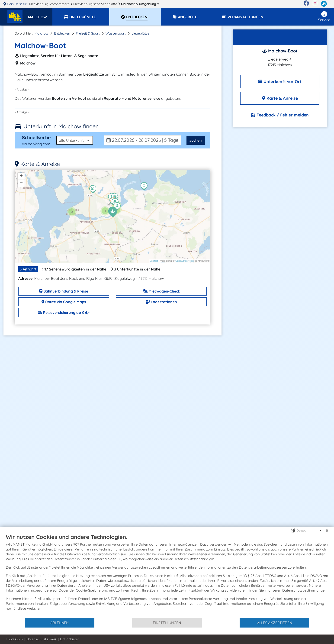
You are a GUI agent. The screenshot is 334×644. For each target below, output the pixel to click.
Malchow (140, 4)
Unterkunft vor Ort (280, 82)
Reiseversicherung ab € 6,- (64, 312)
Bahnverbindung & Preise (64, 291)
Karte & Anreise (280, 98)
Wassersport (116, 33)
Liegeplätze (140, 33)
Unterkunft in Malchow (61, 126)
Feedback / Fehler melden (280, 115)
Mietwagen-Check (161, 291)
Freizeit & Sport (88, 33)
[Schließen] (327, 531)
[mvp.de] (324, 4)
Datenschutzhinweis (41, 639)
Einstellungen (167, 623)
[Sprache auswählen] (293, 530)
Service (324, 17)
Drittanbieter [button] (69, 639)
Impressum (14, 639)
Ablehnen (59, 623)
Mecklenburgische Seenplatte (96, 4)
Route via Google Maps (64, 302)
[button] (40, 15)
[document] (167, 575)
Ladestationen (161, 302)
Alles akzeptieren (275, 623)
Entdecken (62, 33)
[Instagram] (315, 4)
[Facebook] (306, 4)
